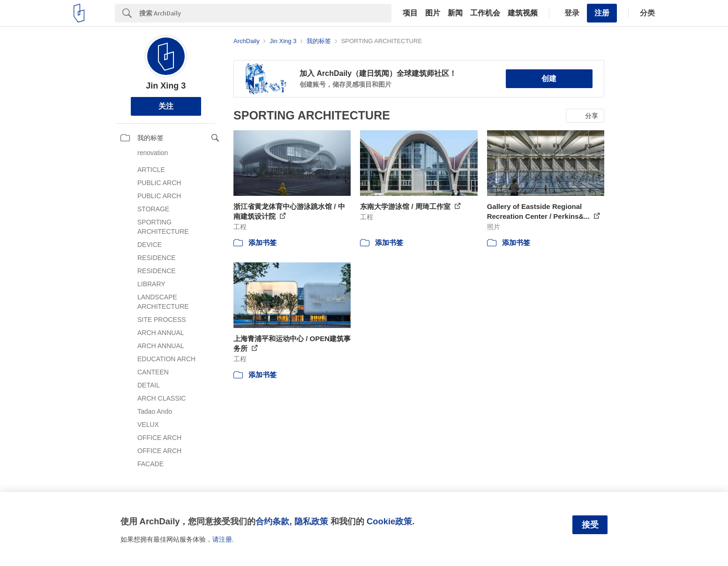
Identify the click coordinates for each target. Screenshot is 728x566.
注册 (602, 13)
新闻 (455, 13)
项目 (410, 13)
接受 (590, 525)
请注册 (222, 539)
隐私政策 (311, 521)
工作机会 (485, 13)
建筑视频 (523, 13)
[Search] (265, 13)
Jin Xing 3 (166, 86)
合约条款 (272, 521)
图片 (433, 13)
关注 (166, 106)
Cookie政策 (389, 521)
